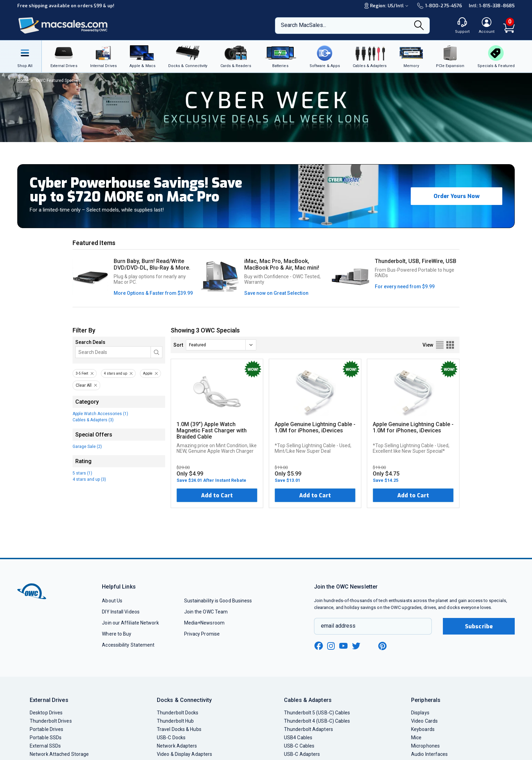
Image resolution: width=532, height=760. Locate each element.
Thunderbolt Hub (175, 721)
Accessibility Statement (128, 645)
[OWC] (63, 26)
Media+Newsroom (204, 623)
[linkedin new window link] (370, 646)
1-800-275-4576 (439, 6)
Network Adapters (177, 746)
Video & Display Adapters (184, 754)
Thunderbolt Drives (51, 721)
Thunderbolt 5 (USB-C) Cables (317, 713)
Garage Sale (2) (87, 447)
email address (338, 626)
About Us (112, 601)
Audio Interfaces (429, 754)
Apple (148, 373)
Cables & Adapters (308, 700)
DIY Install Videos (121, 612)
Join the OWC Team (206, 612)
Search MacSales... (303, 25)
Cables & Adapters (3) (93, 420)
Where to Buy (117, 634)
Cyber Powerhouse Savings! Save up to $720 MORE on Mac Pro (136, 190)
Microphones (425, 746)
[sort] (221, 345)
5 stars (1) (82, 473)
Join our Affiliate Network (130, 623)
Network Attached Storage (59, 754)
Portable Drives (46, 729)
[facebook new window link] (319, 646)
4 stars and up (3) (89, 479)
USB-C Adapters (302, 754)
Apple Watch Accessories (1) (100, 414)
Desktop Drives (46, 713)
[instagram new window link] (331, 646)
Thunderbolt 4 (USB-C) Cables (317, 721)
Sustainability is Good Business (218, 601)
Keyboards (423, 729)
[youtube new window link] (343, 646)
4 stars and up (116, 373)
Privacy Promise (202, 634)
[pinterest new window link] (382, 646)
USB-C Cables (299, 746)
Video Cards (424, 721)
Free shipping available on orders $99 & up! (66, 6)
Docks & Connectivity (184, 700)
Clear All (84, 385)
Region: (387, 6)
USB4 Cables (298, 738)
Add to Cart (217, 495)
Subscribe (479, 626)
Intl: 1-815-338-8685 (492, 6)
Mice (416, 738)
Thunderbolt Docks (178, 713)
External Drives (49, 700)
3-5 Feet (82, 373)
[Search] (419, 26)
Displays (420, 713)
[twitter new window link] (357, 645)
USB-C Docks (171, 738)
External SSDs (45, 746)
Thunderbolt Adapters (308, 729)
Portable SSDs (46, 738)
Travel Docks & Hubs (179, 729)
